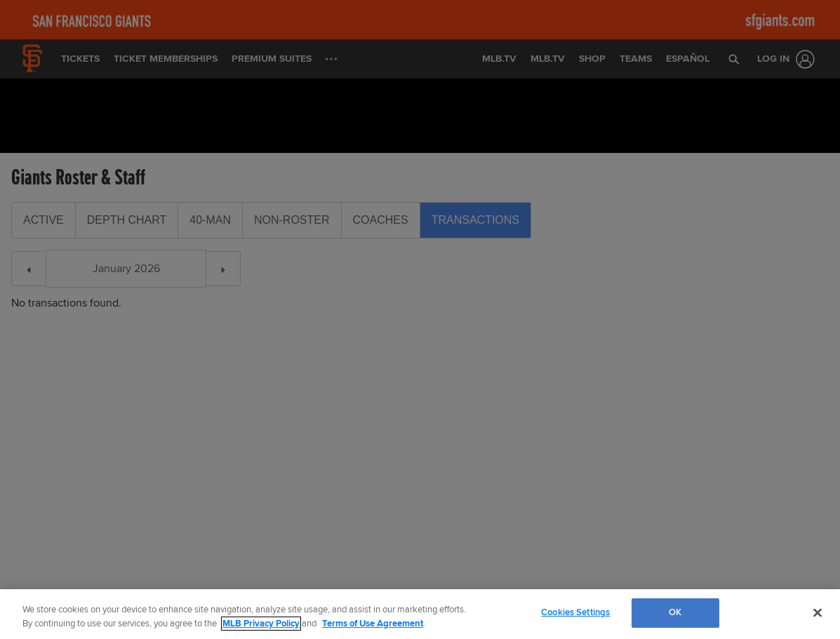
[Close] (818, 612)
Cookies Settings (575, 612)
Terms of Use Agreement (373, 624)
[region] (420, 614)
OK (675, 612)
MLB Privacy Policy (261, 624)
